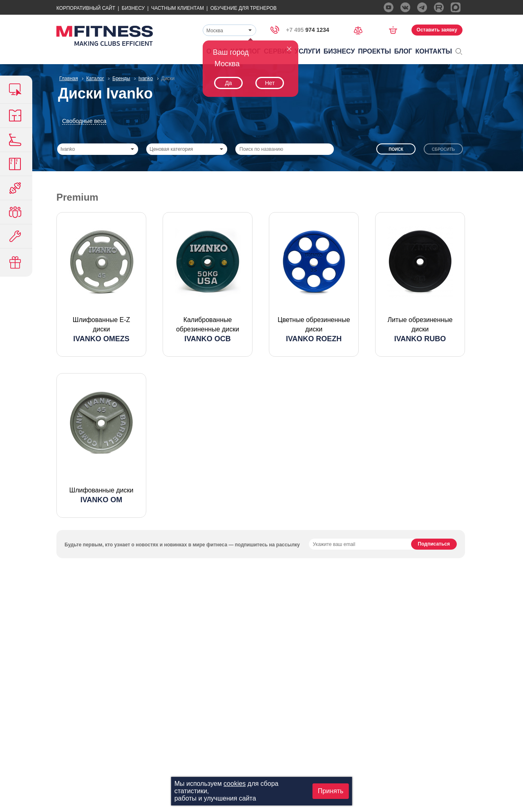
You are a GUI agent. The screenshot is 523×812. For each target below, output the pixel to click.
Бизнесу (133, 8)
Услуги (307, 51)
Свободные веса (84, 121)
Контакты (434, 51)
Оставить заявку (437, 30)
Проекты (374, 51)
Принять (331, 791)
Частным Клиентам (178, 8)
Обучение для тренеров (244, 8)
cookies (235, 784)
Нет (270, 83)
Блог (403, 51)
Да (228, 83)
